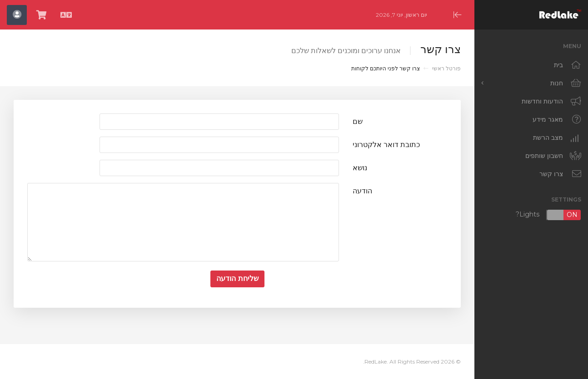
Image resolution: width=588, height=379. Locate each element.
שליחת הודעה (237, 278)
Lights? (548, 215)
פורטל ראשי (446, 68)
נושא (360, 168)
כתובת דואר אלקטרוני (386, 145)
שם (358, 121)
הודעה (362, 191)
